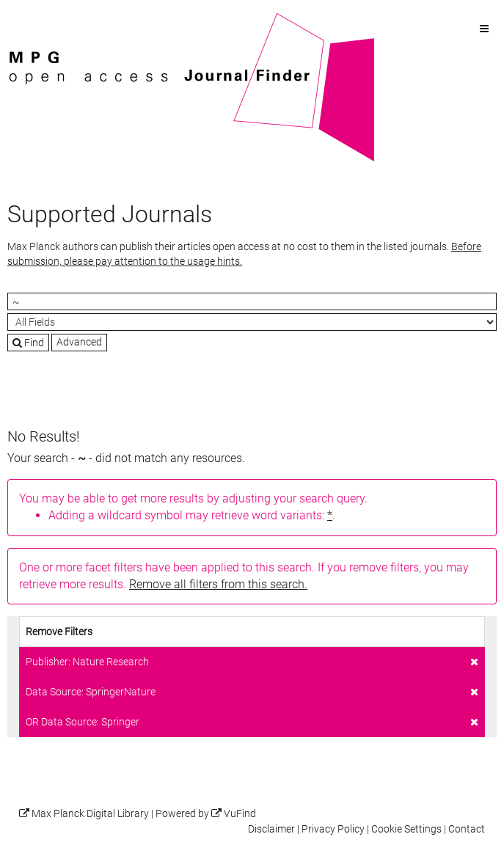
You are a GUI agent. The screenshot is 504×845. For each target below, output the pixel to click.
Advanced (79, 342)
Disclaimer (271, 829)
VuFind (30, 20)
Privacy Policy (333, 829)
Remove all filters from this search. (218, 584)
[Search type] (252, 322)
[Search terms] (252, 301)
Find (28, 343)
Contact (467, 829)
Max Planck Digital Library (90, 814)
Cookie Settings (406, 829)
